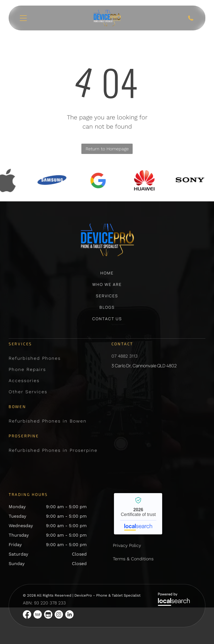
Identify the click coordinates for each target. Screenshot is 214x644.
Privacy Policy (127, 545)
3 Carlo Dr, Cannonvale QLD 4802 (144, 366)
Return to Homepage (107, 149)
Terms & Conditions (133, 559)
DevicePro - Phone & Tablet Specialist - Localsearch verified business (138, 514)
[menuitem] (107, 276)
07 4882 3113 (125, 356)
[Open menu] (23, 18)
